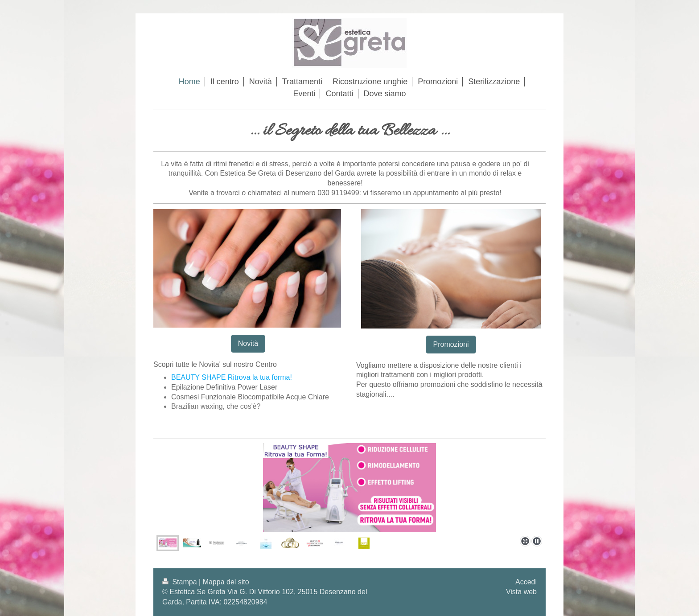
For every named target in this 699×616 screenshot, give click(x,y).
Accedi (526, 582)
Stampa (181, 582)
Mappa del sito (226, 582)
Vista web (521, 592)
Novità (248, 343)
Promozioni (451, 344)
